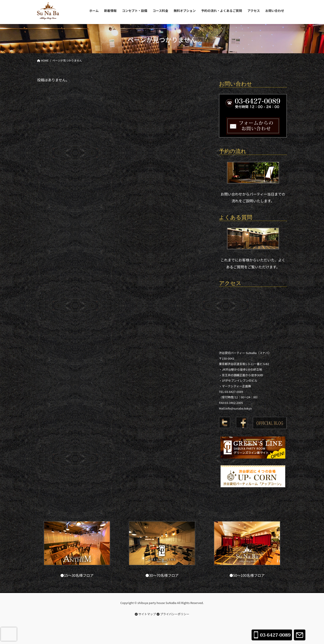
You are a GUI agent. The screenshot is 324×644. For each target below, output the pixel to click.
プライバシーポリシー (173, 614)
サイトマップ (145, 614)
